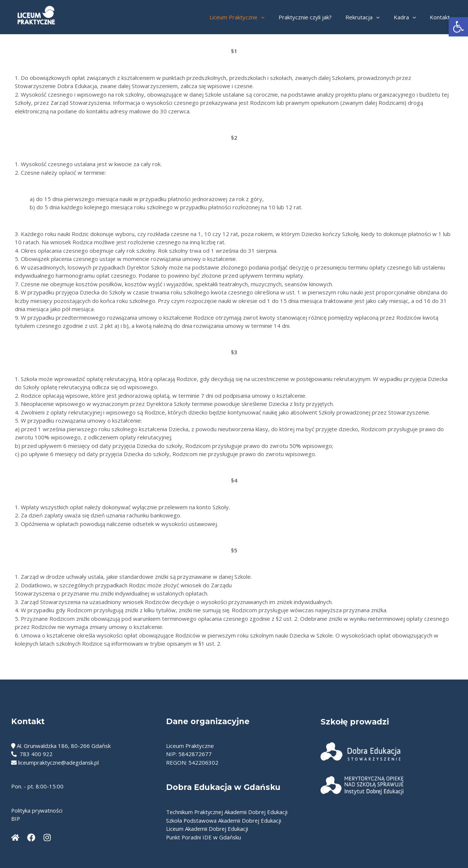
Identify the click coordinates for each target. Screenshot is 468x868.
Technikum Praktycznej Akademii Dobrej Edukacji (228, 812)
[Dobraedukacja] (15, 838)
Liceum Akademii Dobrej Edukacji (208, 829)
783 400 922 (32, 754)
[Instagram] (47, 838)
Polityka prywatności (37, 810)
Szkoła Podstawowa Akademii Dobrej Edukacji (225, 820)
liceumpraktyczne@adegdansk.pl (60, 762)
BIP (16, 819)
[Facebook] (31, 838)
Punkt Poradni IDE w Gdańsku (204, 837)
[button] (458, 27)
